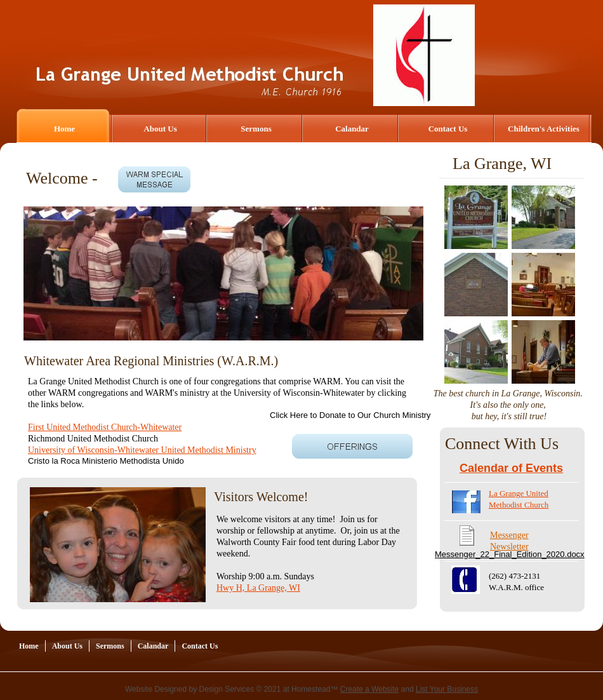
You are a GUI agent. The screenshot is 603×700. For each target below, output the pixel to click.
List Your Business (447, 689)
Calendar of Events (511, 468)
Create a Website (370, 689)
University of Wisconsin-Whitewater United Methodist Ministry (142, 450)
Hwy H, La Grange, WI (258, 588)
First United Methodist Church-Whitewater (105, 427)
